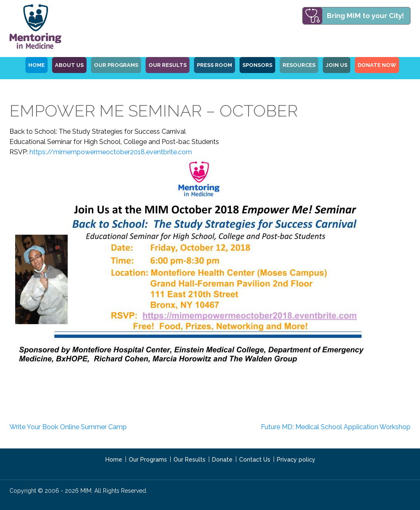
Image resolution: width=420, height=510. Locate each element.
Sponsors (257, 65)
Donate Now (377, 65)
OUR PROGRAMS (116, 65)
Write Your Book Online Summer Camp (68, 427)
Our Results (168, 65)
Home (114, 460)
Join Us (337, 65)
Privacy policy (296, 460)
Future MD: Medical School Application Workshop (336, 427)
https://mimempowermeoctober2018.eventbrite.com (111, 152)
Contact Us (255, 460)
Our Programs (148, 460)
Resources (299, 65)
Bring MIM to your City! (365, 16)
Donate (222, 460)
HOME (37, 65)
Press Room (215, 65)
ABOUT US (69, 65)
